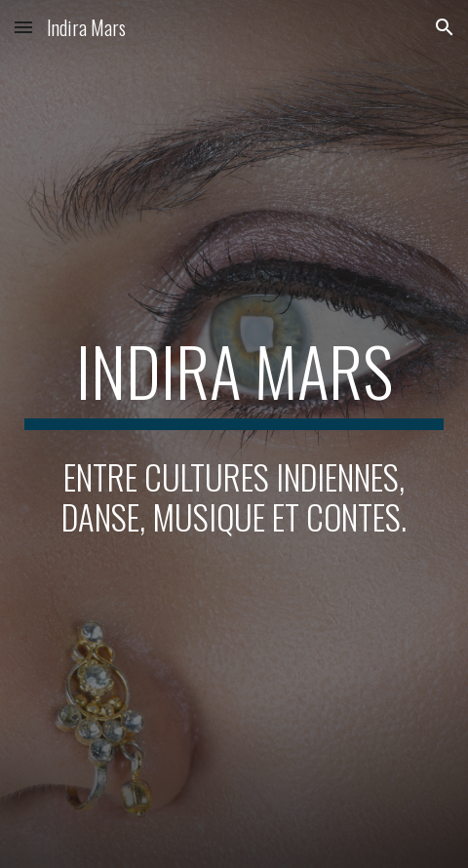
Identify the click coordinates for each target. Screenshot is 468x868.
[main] (234, 380)
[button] (23, 27)
